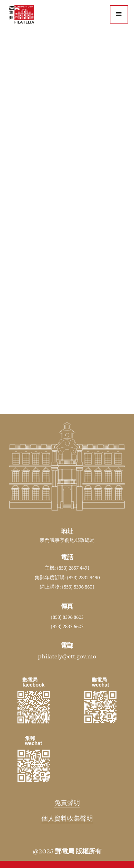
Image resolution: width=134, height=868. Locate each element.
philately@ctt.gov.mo (67, 657)
